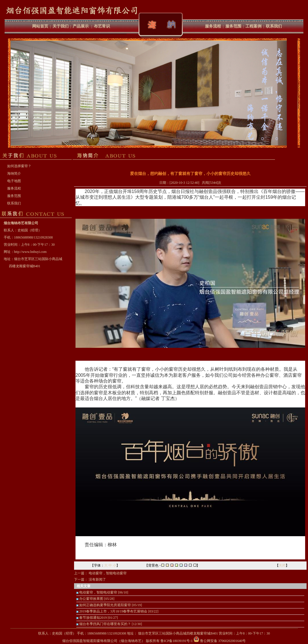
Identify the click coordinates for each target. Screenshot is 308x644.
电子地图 (14, 181)
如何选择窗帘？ (19, 166)
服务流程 (213, 26)
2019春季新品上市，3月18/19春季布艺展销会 (113, 611)
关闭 (282, 565)
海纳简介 (14, 173)
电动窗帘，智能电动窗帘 (108, 573)
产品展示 (81, 26)
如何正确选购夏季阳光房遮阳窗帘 (105, 605)
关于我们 (61, 26)
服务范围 (233, 26)
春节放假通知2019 (93, 618)
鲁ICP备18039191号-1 (177, 641)
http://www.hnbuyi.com (30, 252)
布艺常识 (102, 26)
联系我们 (274, 26)
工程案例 (253, 26)
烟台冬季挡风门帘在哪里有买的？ (105, 624)
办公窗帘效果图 (91, 599)
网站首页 (40, 26)
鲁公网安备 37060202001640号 (220, 641)
